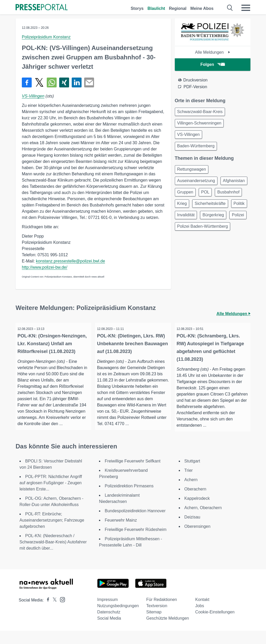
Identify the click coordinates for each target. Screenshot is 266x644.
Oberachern (195, 502)
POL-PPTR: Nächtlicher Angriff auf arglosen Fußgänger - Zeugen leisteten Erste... (51, 496)
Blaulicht (156, 8)
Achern (191, 493)
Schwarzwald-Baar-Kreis (201, 112)
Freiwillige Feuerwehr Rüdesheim (135, 543)
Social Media (109, 631)
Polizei (184, 248)
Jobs (200, 619)
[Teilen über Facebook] (27, 82)
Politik (225, 223)
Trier (189, 484)
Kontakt (202, 613)
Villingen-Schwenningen (200, 125)
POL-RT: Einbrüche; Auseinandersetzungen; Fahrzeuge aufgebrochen (52, 533)
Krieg (233, 211)
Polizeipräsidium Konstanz (46, 37)
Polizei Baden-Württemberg (204, 261)
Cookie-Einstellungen (215, 625)
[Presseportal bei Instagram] (61, 612)
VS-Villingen (33, 96)
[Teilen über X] (39, 82)
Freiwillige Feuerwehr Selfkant (132, 474)
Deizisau (192, 530)
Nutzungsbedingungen (118, 619)
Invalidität (187, 236)
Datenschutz (109, 625)
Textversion (157, 619)
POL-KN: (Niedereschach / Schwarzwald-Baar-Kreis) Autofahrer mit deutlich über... (53, 555)
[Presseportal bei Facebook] (46, 613)
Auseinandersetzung (197, 186)
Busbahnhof (207, 211)
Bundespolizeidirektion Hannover (135, 524)
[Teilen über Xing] (64, 82)
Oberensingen (198, 540)
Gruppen (218, 199)
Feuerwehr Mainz (121, 533)
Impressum (107, 613)
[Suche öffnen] (230, 8)
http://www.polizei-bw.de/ (45, 267)
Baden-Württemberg (197, 150)
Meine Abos (202, 8)
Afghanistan (189, 199)
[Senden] (89, 82)
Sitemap (154, 625)
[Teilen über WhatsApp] (52, 82)
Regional (178, 8)
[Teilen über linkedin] (77, 82)
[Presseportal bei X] (53, 613)
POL (182, 211)
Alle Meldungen (213, 52)
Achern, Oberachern (203, 521)
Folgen (213, 64)
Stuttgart (192, 474)
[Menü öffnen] (246, 8)
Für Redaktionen (162, 613)
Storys (137, 8)
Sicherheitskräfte (194, 223)
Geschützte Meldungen (168, 631)
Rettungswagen (193, 174)
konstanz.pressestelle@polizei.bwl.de (70, 261)
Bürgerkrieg (216, 236)
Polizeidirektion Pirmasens (129, 499)
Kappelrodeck (197, 512)
